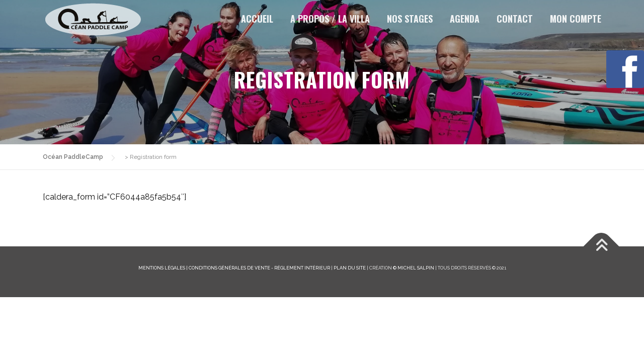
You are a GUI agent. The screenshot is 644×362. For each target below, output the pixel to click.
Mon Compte (576, 19)
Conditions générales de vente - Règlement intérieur (259, 268)
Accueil (257, 19)
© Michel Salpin (414, 268)
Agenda (465, 19)
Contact (515, 19)
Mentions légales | (164, 268)
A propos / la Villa (330, 19)
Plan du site (350, 268)
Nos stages (410, 19)
